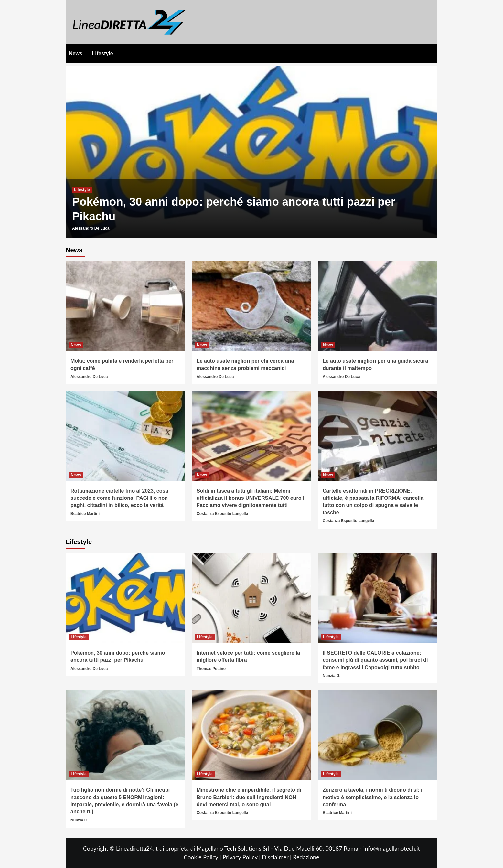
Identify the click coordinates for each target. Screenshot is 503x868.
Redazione (306, 857)
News (76, 54)
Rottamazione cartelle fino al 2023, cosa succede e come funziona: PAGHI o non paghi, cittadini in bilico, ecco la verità (119, 498)
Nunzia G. (332, 676)
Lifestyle (103, 54)
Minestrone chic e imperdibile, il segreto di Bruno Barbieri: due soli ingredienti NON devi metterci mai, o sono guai (249, 797)
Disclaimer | (277, 857)
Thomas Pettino (211, 669)
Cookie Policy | (203, 857)
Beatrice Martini (85, 514)
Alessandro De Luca (91, 228)
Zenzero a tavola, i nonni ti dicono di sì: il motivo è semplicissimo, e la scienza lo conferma (373, 797)
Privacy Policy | (242, 857)
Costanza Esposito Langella (222, 514)
